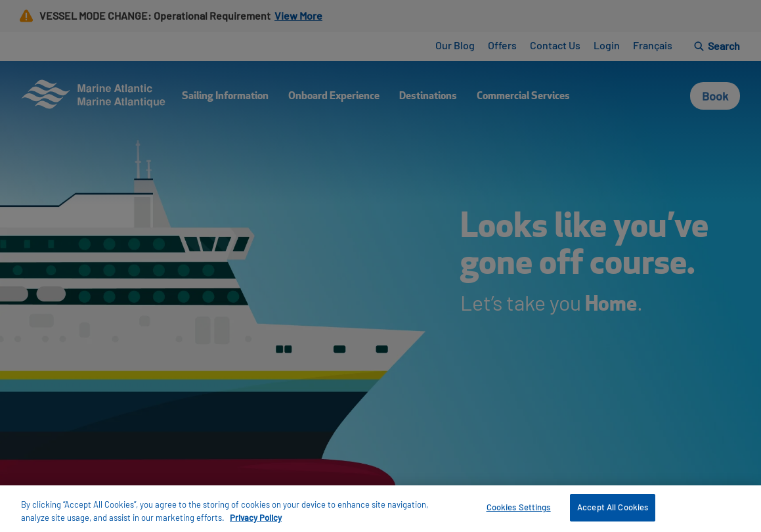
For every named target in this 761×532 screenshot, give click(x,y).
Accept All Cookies (613, 507)
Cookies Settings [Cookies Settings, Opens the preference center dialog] (519, 507)
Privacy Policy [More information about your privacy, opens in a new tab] (256, 518)
